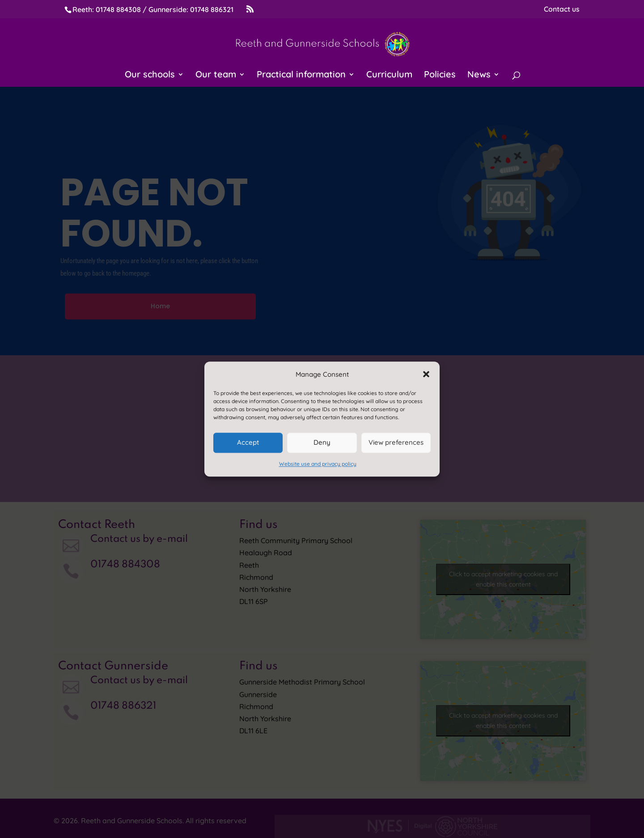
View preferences (396, 443)
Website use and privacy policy (318, 464)
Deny (322, 443)
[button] (426, 374)
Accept (248, 443)
